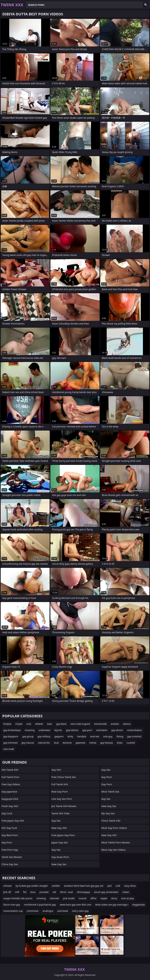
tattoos (127, 724)
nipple (104, 898)
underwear (44, 730)
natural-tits (44, 743)
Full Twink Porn (10, 777)
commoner (33, 911)
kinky (70, 736)
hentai (93, 743)
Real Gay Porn (60, 792)
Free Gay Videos (11, 784)
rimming (41, 898)
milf (17, 892)
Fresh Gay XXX (10, 806)
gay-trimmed (10, 743)
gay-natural (28, 743)
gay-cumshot (134, 736)
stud (56, 743)
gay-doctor (117, 730)
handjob (82, 736)
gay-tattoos (72, 730)
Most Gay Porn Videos (114, 828)
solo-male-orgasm (80, 724)
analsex (115, 724)
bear (50, 724)
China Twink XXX (111, 821)
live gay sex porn (62, 799)
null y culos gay (80, 911)
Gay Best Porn (10, 835)
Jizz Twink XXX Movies (64, 806)
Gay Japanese (9, 792)
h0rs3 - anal (66, 892)
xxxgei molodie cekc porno (18, 898)
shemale (54, 898)
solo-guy (108, 736)
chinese (7, 886)
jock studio (69, 898)
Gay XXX (56, 770)
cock (29, 724)
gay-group (28, 736)
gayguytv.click (10, 799)
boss (33, 892)
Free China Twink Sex (64, 777)
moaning (30, 730)
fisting (120, 736)
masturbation (135, 730)
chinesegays (83, 892)
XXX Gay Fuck (9, 828)
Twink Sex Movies (12, 857)
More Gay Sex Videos (113, 850)
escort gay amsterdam (106, 892)
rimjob (19, 724)
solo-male (9, 749)
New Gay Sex (59, 864)
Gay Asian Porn (60, 857)
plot (110, 886)
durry (114, 898)
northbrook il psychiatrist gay (40, 905)
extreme (67, 743)
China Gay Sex (10, 864)
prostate (44, 892)
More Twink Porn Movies (116, 842)
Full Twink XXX (60, 784)
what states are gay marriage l (112, 905)
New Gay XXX (59, 828)
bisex (120, 743)
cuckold (131, 743)
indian (126, 892)
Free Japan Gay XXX (13, 821)
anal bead (63, 911)
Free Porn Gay (10, 850)
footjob (7, 724)
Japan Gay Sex (60, 842)
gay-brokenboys (12, 730)
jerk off (7, 892)
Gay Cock (7, 813)
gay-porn (87, 730)
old (54, 892)
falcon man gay (12, 905)
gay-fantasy (107, 743)
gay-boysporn (11, 736)
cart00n (56, 886)
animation (102, 730)
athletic (39, 724)
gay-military (44, 736)
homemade (100, 724)
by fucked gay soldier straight (32, 886)
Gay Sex (56, 821)
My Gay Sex (108, 813)
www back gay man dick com (76, 905)
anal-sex (95, 736)
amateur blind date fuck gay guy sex (84, 886)
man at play (128, 898)
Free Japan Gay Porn (63, 835)
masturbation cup (13, 911)
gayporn (59, 736)
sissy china (130, 886)
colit (118, 886)
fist (25, 892)
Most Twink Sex (110, 792)
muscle (83, 898)
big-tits (58, 730)
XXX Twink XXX (10, 770)
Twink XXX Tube (60, 813)
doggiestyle (139, 905)
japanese (80, 743)
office (93, 898)
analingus (48, 911)
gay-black (61, 724)
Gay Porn (7, 842)
